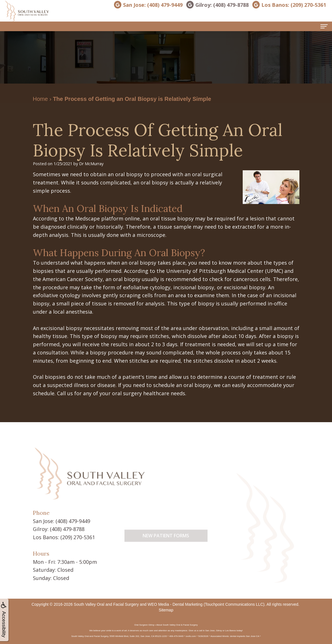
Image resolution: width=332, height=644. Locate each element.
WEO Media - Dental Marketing (175, 604)
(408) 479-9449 (73, 521)
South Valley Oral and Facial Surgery (106, 604)
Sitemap (166, 610)
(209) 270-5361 (78, 537)
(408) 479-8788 (67, 529)
